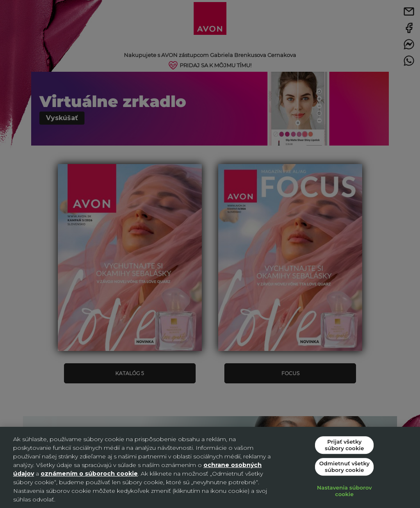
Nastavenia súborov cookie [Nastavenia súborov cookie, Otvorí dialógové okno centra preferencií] (345, 491)
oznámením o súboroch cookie (89, 474)
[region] (210, 467)
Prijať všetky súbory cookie (344, 445)
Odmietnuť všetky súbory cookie (344, 467)
